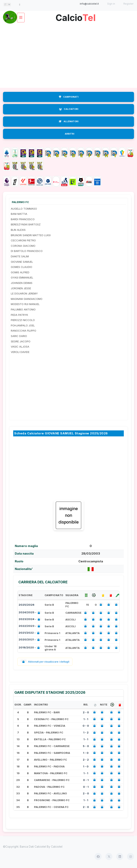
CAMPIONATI (69, 97)
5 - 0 (86, 746)
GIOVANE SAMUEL (22, 262)
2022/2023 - (30, 626)
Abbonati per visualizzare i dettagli (45, 662)
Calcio (76, 16)
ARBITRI (69, 134)
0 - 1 (86, 780)
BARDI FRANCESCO (23, 219)
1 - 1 (86, 719)
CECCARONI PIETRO (23, 240)
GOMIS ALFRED (20, 272)
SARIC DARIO (19, 336)
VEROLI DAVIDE (20, 352)
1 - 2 (86, 732)
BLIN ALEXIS (18, 230)
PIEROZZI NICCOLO (23, 320)
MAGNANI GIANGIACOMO (27, 299)
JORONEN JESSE (21, 288)
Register (128, 4)
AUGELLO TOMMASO (24, 209)
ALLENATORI (69, 121)
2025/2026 (26, 605)
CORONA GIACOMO (23, 246)
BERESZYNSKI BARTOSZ (26, 224)
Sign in (111, 4)
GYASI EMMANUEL (22, 277)
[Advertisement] (68, 56)
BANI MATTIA (19, 214)
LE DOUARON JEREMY (24, 293)
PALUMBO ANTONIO (23, 309)
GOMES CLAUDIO (21, 267)
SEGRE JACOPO (21, 341)
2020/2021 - (30, 640)
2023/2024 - (30, 620)
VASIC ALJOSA (20, 347)
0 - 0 (86, 726)
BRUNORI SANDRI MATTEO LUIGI (31, 235)
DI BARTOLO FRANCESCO (27, 251)
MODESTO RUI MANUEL (25, 304)
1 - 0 (86, 753)
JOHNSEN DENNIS (22, 283)
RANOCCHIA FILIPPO (23, 331)
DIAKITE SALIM (20, 256)
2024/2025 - (30, 613)
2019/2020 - (30, 648)
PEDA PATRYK (19, 315)
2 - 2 (86, 760)
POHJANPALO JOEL (23, 325)
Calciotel (57, 847)
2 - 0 (86, 712)
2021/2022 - (30, 633)
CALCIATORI (69, 109)
